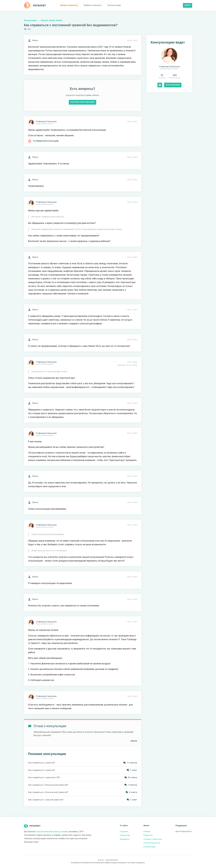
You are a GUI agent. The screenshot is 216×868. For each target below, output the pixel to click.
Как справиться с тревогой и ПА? (44, 777)
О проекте (124, 831)
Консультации (30, 20)
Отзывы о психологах (153, 839)
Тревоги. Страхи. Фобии (51, 20)
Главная (147, 831)
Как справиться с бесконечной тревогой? (48, 785)
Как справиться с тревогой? (42, 763)
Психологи (148, 835)
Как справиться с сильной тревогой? (46, 800)
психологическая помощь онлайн (52, 832)
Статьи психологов (152, 843)
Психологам (125, 835)
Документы (125, 839)
